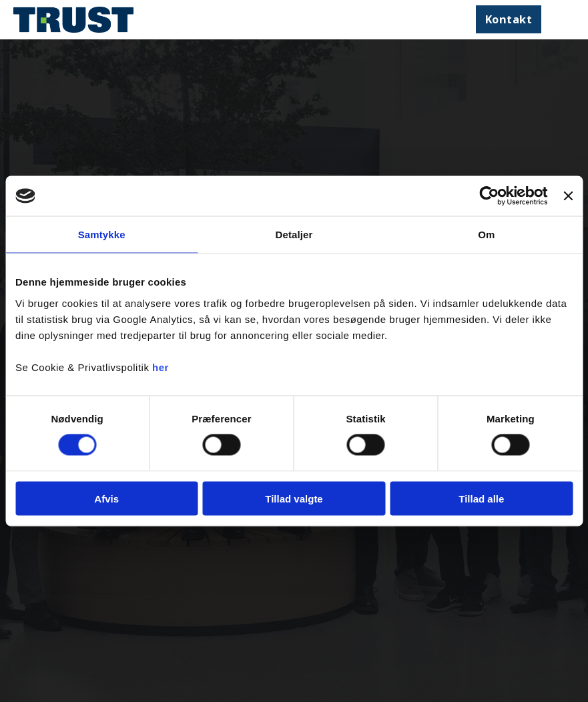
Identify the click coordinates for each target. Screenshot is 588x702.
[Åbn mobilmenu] (561, 19)
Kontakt (509, 19)
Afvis (106, 498)
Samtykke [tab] (102, 235)
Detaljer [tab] (294, 235)
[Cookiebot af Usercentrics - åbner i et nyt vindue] (490, 196)
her (161, 367)
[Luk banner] (568, 196)
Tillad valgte (294, 498)
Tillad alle (481, 498)
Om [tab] (486, 235)
